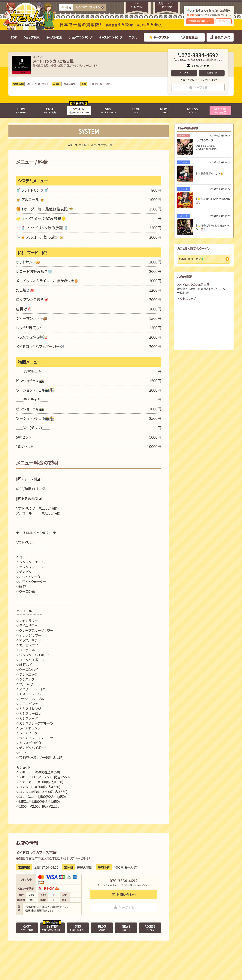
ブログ (136, 110)
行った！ (184, 73)
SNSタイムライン (108, 110)
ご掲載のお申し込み (200, 21)
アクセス (192, 110)
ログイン (224, 21)
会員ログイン (223, 37)
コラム (133, 37)
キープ (200, 87)
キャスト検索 (54, 37)
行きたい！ (212, 73)
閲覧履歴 (192, 37)
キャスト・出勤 (50, 110)
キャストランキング (110, 37)
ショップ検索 (31, 37)
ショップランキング (80, 37)
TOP (14, 37)
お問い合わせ (201, 66)
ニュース (164, 110)
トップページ (22, 110)
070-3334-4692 (200, 55)
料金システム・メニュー (79, 110)
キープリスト (161, 37)
